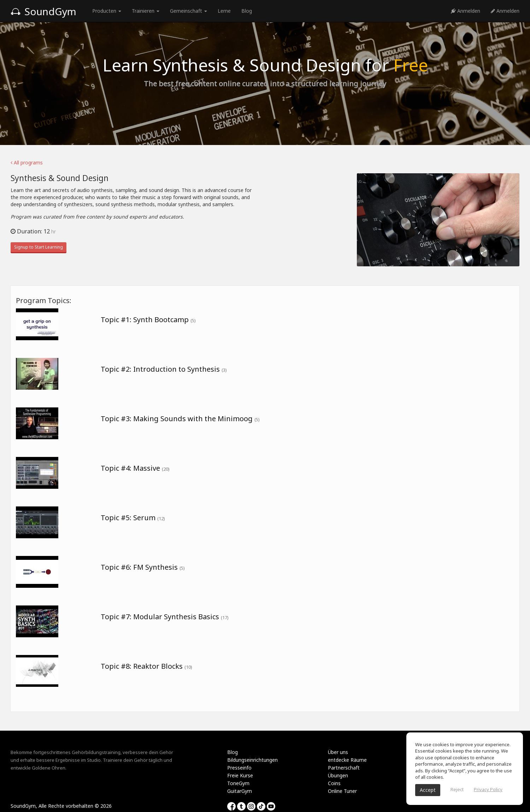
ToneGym (238, 783)
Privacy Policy (488, 789)
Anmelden (466, 11)
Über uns (338, 752)
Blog (247, 11)
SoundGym (43, 11)
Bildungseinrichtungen (252, 760)
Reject (457, 789)
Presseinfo (239, 768)
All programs (27, 163)
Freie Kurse (240, 775)
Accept (428, 790)
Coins (334, 783)
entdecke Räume (347, 760)
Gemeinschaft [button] (189, 11)
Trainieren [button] (146, 11)
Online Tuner (342, 791)
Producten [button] (107, 11)
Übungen (338, 775)
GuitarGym (240, 791)
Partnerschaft (344, 768)
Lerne (224, 11)
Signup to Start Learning (39, 247)
